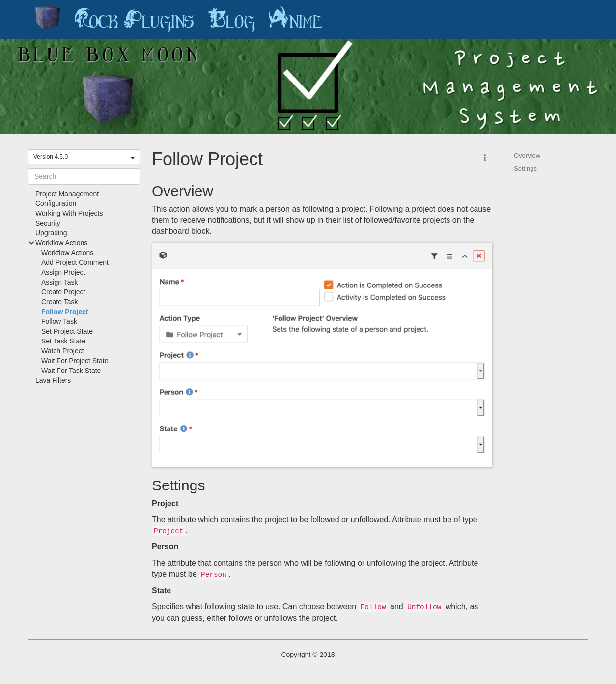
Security (48, 223)
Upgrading (51, 233)
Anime (296, 20)
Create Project (63, 292)
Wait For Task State (71, 370)
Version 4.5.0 (84, 157)
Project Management (67, 194)
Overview (527, 156)
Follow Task (59, 321)
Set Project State (67, 331)
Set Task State (63, 341)
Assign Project (63, 272)
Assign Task (59, 282)
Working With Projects (69, 213)
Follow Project (65, 312)
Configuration (56, 203)
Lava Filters (53, 380)
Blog (231, 20)
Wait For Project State (75, 361)
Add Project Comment (75, 262)
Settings (525, 168)
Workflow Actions (67, 253)
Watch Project (63, 351)
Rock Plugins (134, 20)
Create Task (59, 302)
